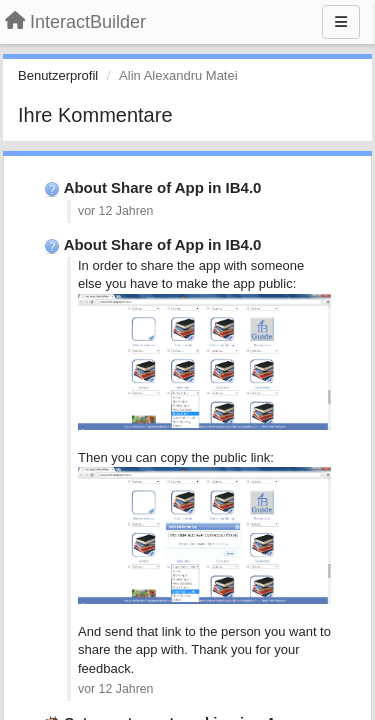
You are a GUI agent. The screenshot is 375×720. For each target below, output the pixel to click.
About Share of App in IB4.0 (163, 187)
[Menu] (341, 22)
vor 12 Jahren (115, 211)
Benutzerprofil (58, 75)
